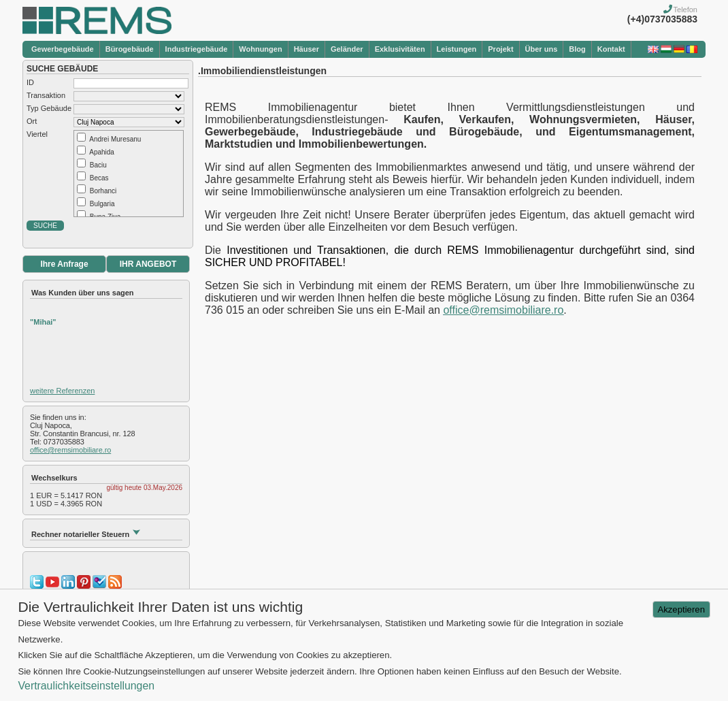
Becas (99, 178)
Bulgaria (102, 204)
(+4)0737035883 (662, 19)
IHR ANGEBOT (148, 264)
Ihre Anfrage (64, 264)
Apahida (102, 152)
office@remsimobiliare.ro (70, 450)
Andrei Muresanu (115, 139)
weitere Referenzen (62, 391)
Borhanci (103, 191)
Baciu (98, 165)
